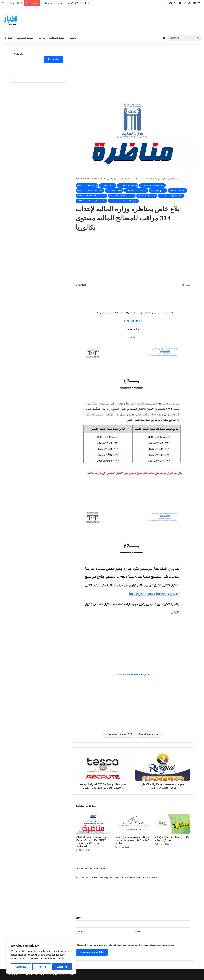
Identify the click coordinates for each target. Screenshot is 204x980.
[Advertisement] (133, 70)
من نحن (41, 38)
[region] (41, 957)
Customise (21, 967)
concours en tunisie (128, 185)
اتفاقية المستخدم (57, 38)
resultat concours (177, 190)
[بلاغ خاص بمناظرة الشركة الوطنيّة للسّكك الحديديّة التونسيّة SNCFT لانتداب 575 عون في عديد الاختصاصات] (93, 824)
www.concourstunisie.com (122, 196)
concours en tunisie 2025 (152, 185)
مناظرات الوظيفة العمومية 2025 (91, 201)
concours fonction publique (90, 190)
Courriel (80, 931)
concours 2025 (108, 185)
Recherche (19, 54)
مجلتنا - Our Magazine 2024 (61, 974)
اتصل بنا (8, 38)
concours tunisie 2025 (136, 190)
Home (80, 179)
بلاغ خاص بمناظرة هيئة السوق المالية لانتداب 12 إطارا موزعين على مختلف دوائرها (132, 840)
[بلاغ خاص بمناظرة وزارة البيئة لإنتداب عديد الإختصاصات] (173, 824)
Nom (78, 918)
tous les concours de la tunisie (91, 196)
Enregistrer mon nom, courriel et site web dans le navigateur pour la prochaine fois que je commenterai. (126, 945)
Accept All (62, 967)
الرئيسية (73, 38)
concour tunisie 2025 (95, 179)
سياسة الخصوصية (25, 38)
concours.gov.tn (158, 190)
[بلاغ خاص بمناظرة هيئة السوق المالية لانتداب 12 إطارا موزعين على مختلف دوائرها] (133, 824)
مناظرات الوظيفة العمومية (171, 196)
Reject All (42, 967)
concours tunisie (114, 190)
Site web (139, 931)
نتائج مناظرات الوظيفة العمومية (123, 201)
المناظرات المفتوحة (147, 196)
